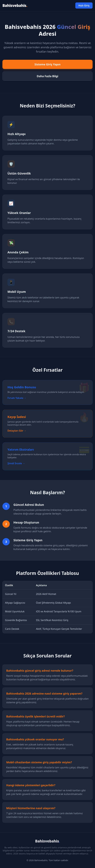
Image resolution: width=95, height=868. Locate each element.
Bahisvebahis (15, 6)
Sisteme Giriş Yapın (47, 64)
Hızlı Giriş (84, 6)
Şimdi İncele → (16, 463)
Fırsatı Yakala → (17, 398)
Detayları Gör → (17, 431)
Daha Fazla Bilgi (47, 76)
